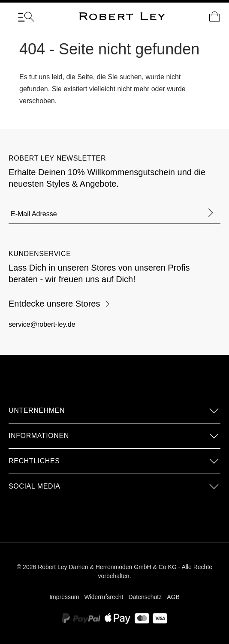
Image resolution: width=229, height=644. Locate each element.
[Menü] (26, 17)
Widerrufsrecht (104, 597)
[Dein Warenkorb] (215, 17)
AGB (173, 597)
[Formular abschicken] (211, 213)
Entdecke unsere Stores (60, 304)
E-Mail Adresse (34, 214)
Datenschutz (145, 597)
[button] (114, 411)
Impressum (64, 597)
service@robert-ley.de (42, 324)
